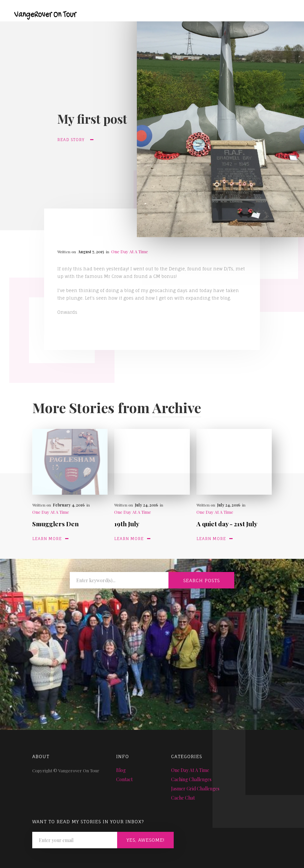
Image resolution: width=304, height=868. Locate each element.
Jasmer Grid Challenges (195, 789)
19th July (127, 524)
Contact (124, 779)
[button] (287, 14)
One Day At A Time (130, 251)
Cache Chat (183, 798)
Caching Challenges (191, 779)
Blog (121, 770)
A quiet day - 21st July (227, 524)
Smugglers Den (55, 524)
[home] (40, 11)
